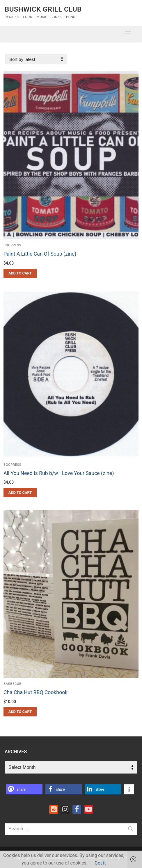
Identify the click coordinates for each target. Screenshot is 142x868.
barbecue (12, 684)
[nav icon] (128, 34)
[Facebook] (77, 809)
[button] (20, 273)
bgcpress (12, 245)
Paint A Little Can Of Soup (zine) (40, 254)
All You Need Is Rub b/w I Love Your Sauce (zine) (59, 473)
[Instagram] (65, 809)
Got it (100, 863)
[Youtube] (88, 809)
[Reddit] (54, 809)
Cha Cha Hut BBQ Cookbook (35, 692)
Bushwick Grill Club (43, 9)
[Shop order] (36, 59)
